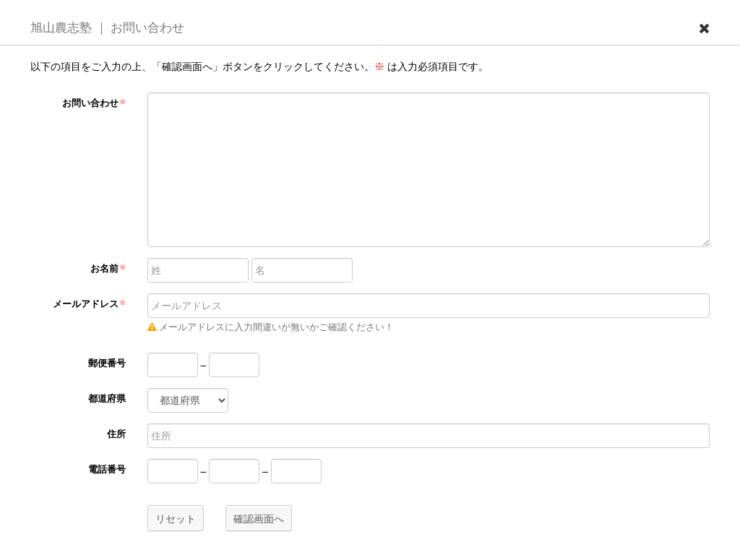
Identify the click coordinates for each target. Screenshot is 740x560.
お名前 (108, 269)
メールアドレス (89, 304)
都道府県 (107, 399)
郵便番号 (107, 363)
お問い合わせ (94, 103)
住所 (116, 434)
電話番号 (107, 470)
